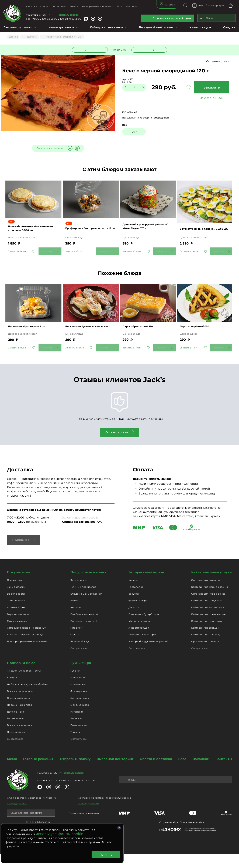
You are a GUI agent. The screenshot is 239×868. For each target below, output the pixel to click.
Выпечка (76, 621)
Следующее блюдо (147, 50)
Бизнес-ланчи (16, 732)
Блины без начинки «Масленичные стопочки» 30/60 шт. (30, 233)
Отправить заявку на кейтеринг (172, 18)
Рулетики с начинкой (84, 635)
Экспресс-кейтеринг (147, 586)
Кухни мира (81, 677)
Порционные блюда (20, 718)
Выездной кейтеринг (156, 27)
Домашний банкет (19, 712)
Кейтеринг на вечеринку (207, 635)
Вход (201, 5)
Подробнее (21, 553)
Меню (12, 773)
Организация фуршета (205, 594)
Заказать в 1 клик (210, 98)
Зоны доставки (16, 601)
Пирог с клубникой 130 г (200, 338)
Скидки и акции (17, 635)
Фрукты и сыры (138, 614)
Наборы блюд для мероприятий (149, 655)
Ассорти (12, 691)
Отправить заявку (75, 773)
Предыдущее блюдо (92, 50)
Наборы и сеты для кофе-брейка (27, 698)
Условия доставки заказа (80, 531)
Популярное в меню (88, 586)
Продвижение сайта (192, 836)
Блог (120, 6)
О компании (59, 6)
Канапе (133, 594)
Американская (80, 712)
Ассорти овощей (139, 642)
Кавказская (78, 691)
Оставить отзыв (218, 62)
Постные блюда (17, 746)
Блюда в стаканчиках (20, 705)
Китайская (77, 725)
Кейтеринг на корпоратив (208, 621)
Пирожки (76, 642)
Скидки (229, 27)
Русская (75, 684)
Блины (75, 614)
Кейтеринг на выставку (206, 648)
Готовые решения (18, 27)
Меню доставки (61, 27)
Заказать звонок (68, 15)
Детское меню (16, 725)
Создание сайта (169, 836)
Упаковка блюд (17, 621)
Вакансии (201, 773)
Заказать (210, 88)
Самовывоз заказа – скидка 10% (27, 642)
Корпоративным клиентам (97, 6)
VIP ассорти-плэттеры (142, 648)
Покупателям (19, 586)
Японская (77, 732)
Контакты (131, 6)
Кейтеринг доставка (106, 27)
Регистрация (216, 5)
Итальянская (78, 698)
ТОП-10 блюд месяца (83, 601)
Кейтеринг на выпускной (207, 614)
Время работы (16, 608)
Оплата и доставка (37, 6)
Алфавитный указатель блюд (25, 648)
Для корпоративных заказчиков (27, 655)
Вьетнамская (79, 739)
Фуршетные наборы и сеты (24, 684)
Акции (74, 6)
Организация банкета (205, 655)
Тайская (76, 746)
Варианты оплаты (18, 628)
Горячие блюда (80, 655)
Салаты (75, 648)
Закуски (134, 608)
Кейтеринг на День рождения (210, 601)
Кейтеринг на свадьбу (205, 642)
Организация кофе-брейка (208, 608)
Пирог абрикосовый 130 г (143, 338)
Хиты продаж (200, 27)
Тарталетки (136, 601)
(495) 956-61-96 (36, 15)
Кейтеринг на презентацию (209, 628)
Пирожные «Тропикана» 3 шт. (32, 338)
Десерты (134, 621)
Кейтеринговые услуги (212, 586)
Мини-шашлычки (139, 635)
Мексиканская (80, 718)
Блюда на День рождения (86, 608)
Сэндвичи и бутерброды (144, 628)
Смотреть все (79, 662)
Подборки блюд (21, 677)
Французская (79, 705)
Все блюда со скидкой (84, 628)
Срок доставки (16, 614)
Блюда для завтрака (20, 739)
